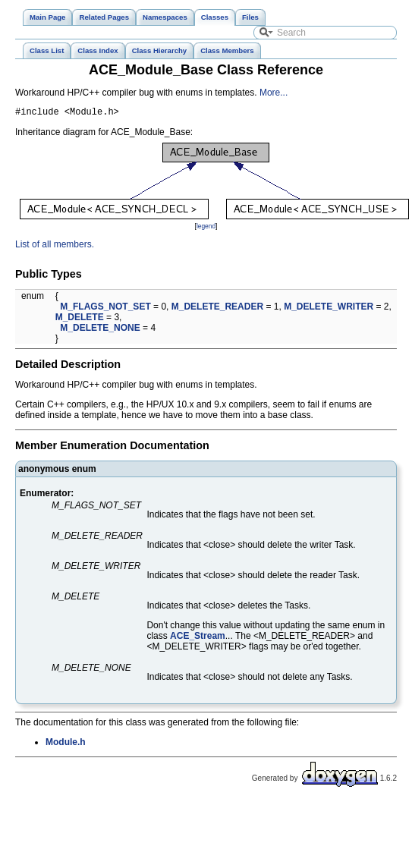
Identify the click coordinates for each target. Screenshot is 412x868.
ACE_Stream (198, 638)
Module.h (66, 744)
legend (206, 228)
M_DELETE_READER (217, 309)
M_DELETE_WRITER (329, 309)
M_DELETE (80, 319)
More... (274, 93)
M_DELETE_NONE (100, 330)
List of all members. (55, 247)
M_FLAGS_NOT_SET (105, 309)
